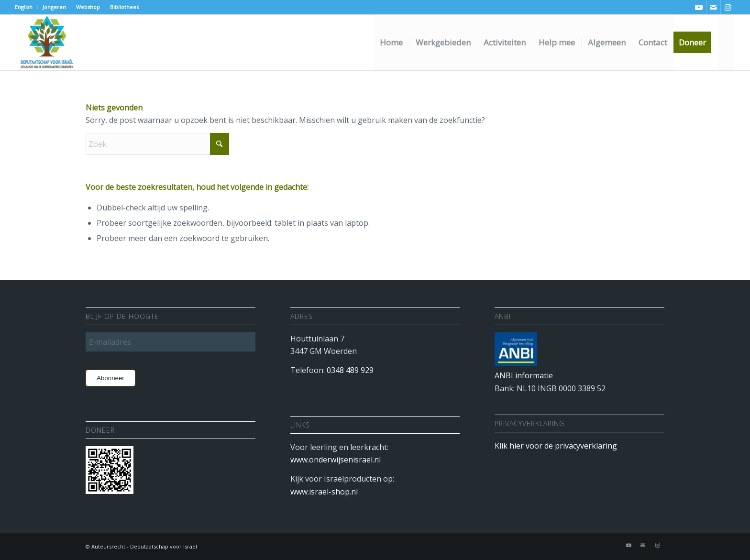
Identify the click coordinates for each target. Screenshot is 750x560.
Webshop (88, 7)
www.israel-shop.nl (324, 492)
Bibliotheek (125, 7)
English (24, 7)
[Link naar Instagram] (728, 7)
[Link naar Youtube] (699, 7)
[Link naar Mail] (713, 7)
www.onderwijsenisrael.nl (336, 460)
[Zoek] (726, 43)
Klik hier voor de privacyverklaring (556, 446)
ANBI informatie (524, 375)
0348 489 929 (350, 370)
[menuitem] (26, 7)
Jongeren (54, 7)
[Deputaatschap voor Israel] (46, 43)
